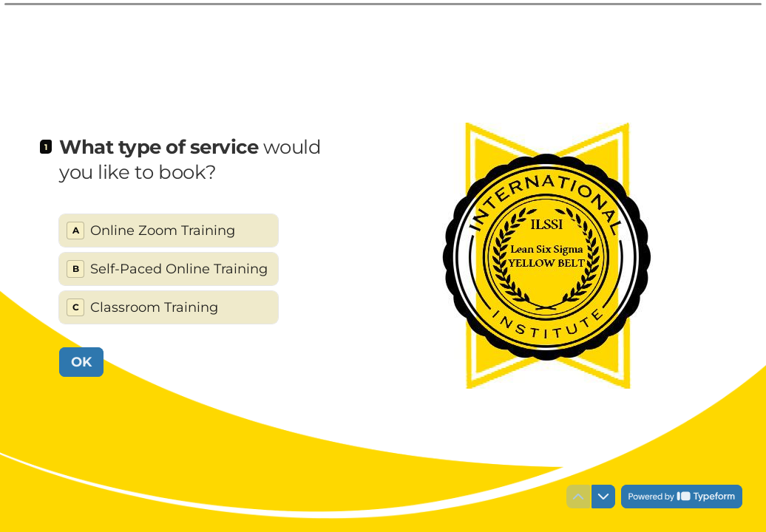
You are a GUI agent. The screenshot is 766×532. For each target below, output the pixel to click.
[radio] (169, 231)
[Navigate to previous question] (578, 497)
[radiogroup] (169, 269)
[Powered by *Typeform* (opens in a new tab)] (682, 497)
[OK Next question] (81, 361)
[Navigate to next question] (603, 497)
